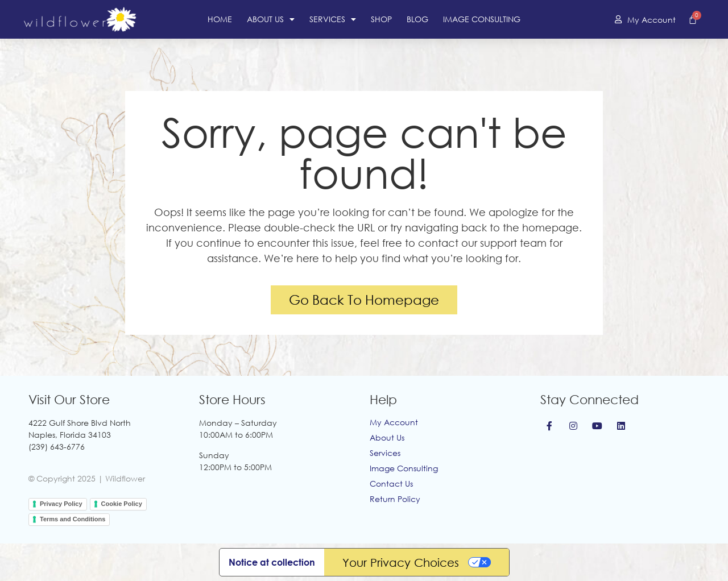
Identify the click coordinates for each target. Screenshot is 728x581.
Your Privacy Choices (401, 562)
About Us (271, 19)
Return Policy (395, 499)
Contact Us (391, 484)
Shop (381, 19)
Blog (417, 19)
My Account (394, 422)
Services (333, 19)
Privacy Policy (61, 504)
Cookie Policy (122, 504)
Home (220, 19)
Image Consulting (482, 19)
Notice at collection (272, 562)
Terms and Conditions (73, 519)
